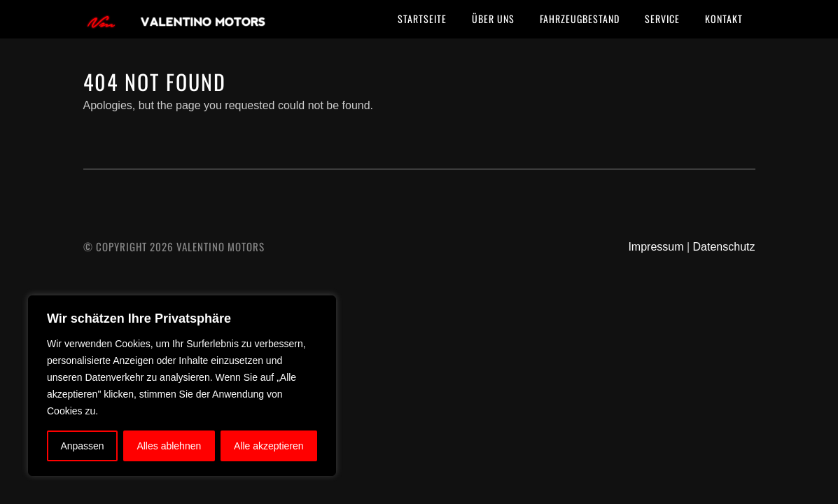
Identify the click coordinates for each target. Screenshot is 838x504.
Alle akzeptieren (269, 446)
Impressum (656, 247)
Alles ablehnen (169, 446)
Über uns (493, 19)
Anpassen (82, 446)
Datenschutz (724, 247)
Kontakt (724, 19)
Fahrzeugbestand (580, 19)
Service (662, 19)
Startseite (422, 19)
